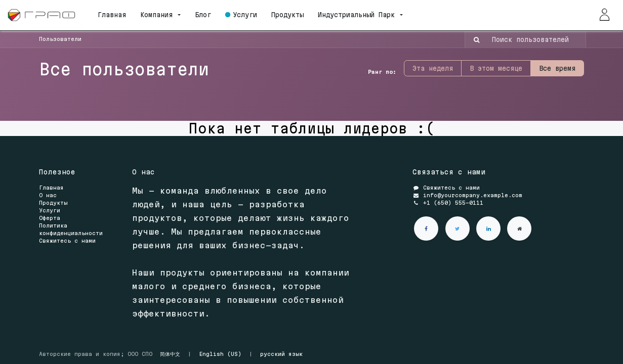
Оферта (50, 218)
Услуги (50, 210)
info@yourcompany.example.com (473, 195)
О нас (48, 195)
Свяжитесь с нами (67, 241)
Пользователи (60, 39)
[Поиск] (473, 39)
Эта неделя (433, 68)
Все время (557, 68)
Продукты (53, 203)
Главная (51, 188)
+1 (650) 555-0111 (453, 203)
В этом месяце (496, 68)
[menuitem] (115, 15)
